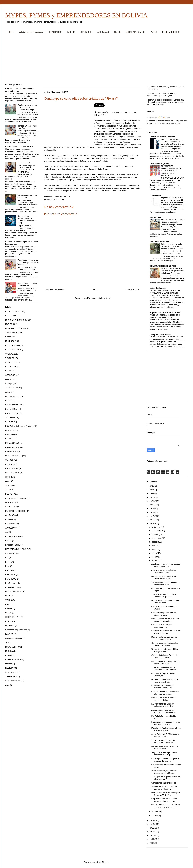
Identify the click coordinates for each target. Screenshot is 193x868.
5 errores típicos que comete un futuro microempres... (165, 693)
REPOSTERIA (11, 587)
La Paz (8, 401)
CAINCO (9, 435)
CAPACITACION (55, 32)
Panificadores (11, 583)
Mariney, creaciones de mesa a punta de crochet (165, 748)
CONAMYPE (58, 199)
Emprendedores (12, 311)
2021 (152, 501)
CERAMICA (10, 575)
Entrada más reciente (55, 289)
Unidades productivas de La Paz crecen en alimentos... (165, 620)
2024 (152, 490)
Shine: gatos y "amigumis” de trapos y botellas (164, 699)
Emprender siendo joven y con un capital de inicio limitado (28, 262)
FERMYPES (11, 451)
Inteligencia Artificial (14, 638)
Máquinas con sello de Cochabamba (27, 197)
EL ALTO (9, 422)
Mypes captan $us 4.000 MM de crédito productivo (165, 662)
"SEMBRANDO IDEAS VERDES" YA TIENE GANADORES (166, 806)
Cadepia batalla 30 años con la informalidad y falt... (165, 656)
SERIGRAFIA (11, 677)
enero (155, 816)
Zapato (8, 490)
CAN (7, 604)
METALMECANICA (13, 456)
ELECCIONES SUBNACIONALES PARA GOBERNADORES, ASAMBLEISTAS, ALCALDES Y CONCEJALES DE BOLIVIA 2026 (167, 173)
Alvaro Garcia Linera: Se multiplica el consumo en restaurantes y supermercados (165, 317)
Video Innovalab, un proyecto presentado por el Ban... (164, 772)
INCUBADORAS (12, 473)
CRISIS (8, 541)
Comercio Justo (12, 447)
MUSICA (9, 651)
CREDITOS (10, 375)
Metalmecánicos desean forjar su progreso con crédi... (166, 723)
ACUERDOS (11, 464)
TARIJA (8, 485)
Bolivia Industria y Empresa (162, 137)
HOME (11, 32)
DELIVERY (10, 494)
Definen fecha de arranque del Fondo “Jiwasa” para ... (164, 638)
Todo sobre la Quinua (160, 164)
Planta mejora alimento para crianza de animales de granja (27, 107)
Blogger (105, 862)
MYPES (117, 32)
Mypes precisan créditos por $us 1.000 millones (165, 602)
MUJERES (10, 341)
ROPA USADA (11, 443)
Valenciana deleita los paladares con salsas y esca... (165, 583)
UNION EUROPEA (13, 592)
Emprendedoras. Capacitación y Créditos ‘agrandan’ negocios (19, 148)
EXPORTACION (12, 405)
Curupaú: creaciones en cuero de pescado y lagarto (166, 632)
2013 (152, 824)
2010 (152, 835)
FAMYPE (9, 634)
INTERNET (10, 502)
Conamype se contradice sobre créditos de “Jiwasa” (165, 644)
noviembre (157, 531)
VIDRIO (9, 600)
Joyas (8, 392)
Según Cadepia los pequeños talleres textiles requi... (164, 754)
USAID (8, 596)
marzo (155, 561)
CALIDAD (9, 570)
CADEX (9, 477)
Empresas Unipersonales (16, 630)
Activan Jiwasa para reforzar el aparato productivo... (165, 788)
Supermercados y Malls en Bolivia (165, 312)
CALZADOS (10, 515)
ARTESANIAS (103, 32)
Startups (9, 384)
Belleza (8, 562)
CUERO (9, 439)
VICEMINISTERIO (13, 681)
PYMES (154, 32)
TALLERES (10, 417)
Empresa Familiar (13, 545)
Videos (8, 337)
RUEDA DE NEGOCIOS (16, 511)
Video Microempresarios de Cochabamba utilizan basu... (165, 669)
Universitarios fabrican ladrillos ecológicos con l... (164, 650)
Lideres (8, 379)
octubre (155, 534)
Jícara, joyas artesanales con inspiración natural (164, 571)
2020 (152, 505)
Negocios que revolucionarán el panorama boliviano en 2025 (27, 220)
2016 (152, 520)
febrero (155, 812)
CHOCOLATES (12, 469)
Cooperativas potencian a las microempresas (164, 614)
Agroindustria (11, 553)
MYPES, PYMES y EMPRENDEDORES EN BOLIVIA (76, 15)
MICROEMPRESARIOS (136, 32)
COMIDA (9, 519)
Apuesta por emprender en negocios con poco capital (164, 711)
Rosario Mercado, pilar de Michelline (27, 284)
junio (154, 549)
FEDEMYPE (11, 524)
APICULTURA (11, 528)
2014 (152, 820)
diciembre (156, 527)
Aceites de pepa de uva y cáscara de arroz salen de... (166, 565)
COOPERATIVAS (13, 617)
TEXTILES (10, 358)
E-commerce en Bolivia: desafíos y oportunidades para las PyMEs (161, 94)
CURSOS (9, 460)
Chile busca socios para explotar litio (165, 337)
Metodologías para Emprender (31, 32)
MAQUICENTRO (12, 647)
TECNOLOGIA (12, 388)
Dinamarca (10, 626)
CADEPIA (71, 32)
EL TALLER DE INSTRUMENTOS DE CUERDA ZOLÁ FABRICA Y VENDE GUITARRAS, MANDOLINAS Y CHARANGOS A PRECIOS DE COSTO (21, 171)
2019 (152, 508)
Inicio (95, 289)
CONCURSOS (86, 32)
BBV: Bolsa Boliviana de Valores (19, 426)
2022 (152, 497)
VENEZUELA (11, 507)
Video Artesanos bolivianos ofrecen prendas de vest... (164, 741)
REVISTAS (10, 668)
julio (154, 546)
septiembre (157, 538)
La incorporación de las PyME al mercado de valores (165, 760)
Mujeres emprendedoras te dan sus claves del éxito (165, 681)
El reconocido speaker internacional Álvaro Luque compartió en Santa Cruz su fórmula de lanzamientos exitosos (173, 144)
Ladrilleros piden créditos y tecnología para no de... (163, 687)
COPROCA (10, 621)
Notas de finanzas (158, 288)
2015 (152, 524)
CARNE (9, 609)
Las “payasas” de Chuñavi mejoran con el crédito (163, 705)
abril (154, 557)
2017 (152, 516)
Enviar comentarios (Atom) (99, 298)
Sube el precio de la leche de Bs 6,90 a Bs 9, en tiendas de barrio (172, 246)
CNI (7, 532)
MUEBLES (10, 430)
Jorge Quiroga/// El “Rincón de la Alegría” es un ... (165, 735)
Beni (7, 566)
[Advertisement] (94, 60)
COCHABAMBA (12, 350)
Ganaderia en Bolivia (159, 242)
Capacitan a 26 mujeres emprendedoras (162, 626)
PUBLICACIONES (13, 659)
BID (7, 558)
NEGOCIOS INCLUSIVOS (17, 549)
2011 (152, 832)
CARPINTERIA (12, 413)
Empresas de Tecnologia (16, 498)
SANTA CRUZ (11, 409)
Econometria (156, 195)
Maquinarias (155, 217)
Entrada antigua (132, 289)
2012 (152, 828)
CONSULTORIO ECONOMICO (163, 266)
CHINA (8, 613)
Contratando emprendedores (164, 783)
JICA (7, 643)
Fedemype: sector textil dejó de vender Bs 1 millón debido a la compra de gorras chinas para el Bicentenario (165, 102)
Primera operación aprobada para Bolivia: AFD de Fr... (166, 794)
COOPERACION (12, 536)
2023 (152, 493)
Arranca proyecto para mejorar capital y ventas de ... (164, 577)
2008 (152, 843)
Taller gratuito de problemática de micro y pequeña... (166, 778)
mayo (155, 553)
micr (7, 685)
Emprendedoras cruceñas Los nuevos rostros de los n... (164, 800)
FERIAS (9, 371)
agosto (155, 542)
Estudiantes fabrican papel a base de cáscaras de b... (166, 729)
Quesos (9, 664)
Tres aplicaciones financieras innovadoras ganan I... (164, 596)
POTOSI (9, 655)
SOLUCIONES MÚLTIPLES (172, 220)
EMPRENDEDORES (171, 32)
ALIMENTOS (11, 362)
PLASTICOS (11, 579)
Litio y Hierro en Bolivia (160, 334)
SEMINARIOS (11, 672)
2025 (152, 486)
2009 (152, 839)
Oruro (8, 481)
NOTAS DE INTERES (15, 328)
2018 (152, 512)
